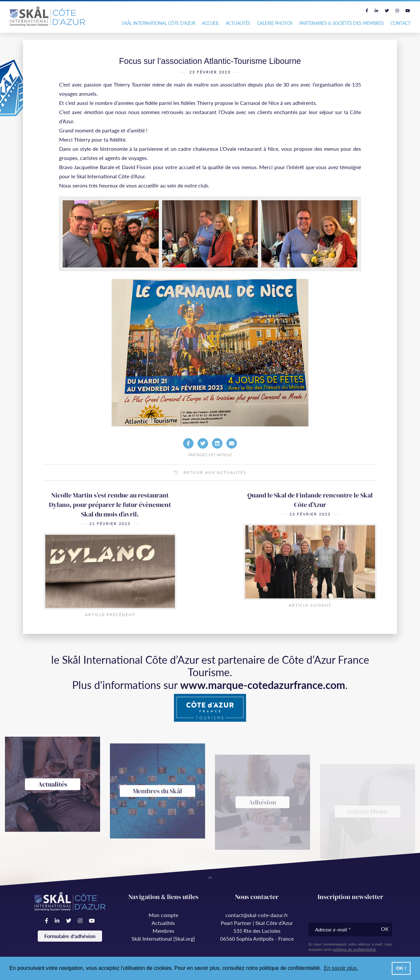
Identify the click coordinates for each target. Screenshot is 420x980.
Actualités (238, 23)
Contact (400, 23)
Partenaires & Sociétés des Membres (342, 23)
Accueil (210, 23)
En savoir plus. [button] (341, 968)
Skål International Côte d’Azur (158, 23)
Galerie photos (275, 23)
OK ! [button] (401, 968)
